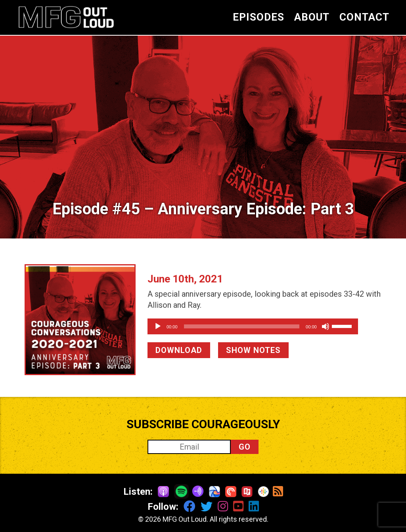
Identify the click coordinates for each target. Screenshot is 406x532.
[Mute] (349, 326)
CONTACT (364, 17)
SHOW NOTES (253, 350)
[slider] (254, 326)
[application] (264, 326)
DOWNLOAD (179, 350)
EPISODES (259, 17)
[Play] (158, 326)
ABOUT (312, 17)
